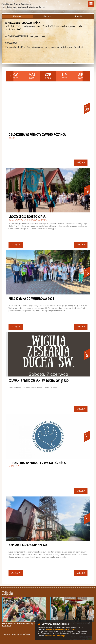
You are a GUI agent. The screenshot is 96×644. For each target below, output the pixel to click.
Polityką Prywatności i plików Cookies (61, 629)
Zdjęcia (16, 245)
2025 (15, 76)
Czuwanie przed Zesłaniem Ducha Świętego (39, 381)
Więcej (81, 162)
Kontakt (79, 16)
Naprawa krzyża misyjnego (28, 545)
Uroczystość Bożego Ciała (27, 217)
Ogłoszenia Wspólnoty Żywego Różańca (37, 134)
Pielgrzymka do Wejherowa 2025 (31, 299)
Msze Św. (17, 16)
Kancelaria (48, 16)
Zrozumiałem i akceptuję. (55, 636)
